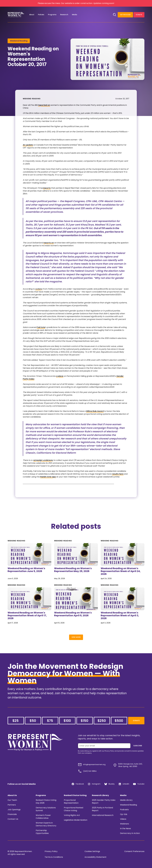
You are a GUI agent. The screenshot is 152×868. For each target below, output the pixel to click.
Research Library (100, 795)
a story (39, 295)
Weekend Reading (128, 805)
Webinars (125, 824)
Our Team (12, 800)
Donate (139, 15)
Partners (12, 805)
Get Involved (125, 15)
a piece (60, 383)
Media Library (126, 800)
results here (118, 480)
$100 (67, 721)
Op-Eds (124, 814)
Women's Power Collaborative (43, 817)
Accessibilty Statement (95, 857)
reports (47, 195)
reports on (49, 249)
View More (76, 637)
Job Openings (14, 810)
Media (123, 795)
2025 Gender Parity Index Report (104, 801)
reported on (44, 112)
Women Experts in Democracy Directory (46, 824)
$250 (102, 721)
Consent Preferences (134, 851)
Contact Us (13, 819)
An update (28, 151)
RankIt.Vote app (48, 483)
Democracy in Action (130, 833)
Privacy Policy (51, 851)
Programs (41, 795)
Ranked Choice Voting (75, 795)
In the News (125, 828)
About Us (12, 795)
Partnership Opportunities (42, 832)
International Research (103, 815)
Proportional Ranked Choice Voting (74, 809)
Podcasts (124, 810)
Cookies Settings (92, 851)
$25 (15, 721)
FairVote (41, 334)
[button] (32, 15)
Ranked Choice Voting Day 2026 (46, 801)
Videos (123, 819)
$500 (119, 721)
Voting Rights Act (72, 815)
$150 (84, 721)
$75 (50, 721)
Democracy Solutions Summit (46, 809)
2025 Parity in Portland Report (102, 809)
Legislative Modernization (76, 820)
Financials (12, 814)
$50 (33, 721)
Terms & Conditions (54, 857)
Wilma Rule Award (95, 418)
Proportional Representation (71, 801)
